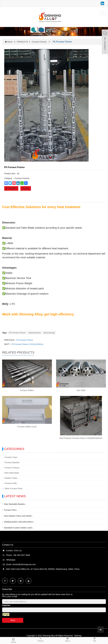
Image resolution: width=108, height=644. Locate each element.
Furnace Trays (11, 457)
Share (13, 640)
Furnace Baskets (12, 462)
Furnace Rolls (11, 483)
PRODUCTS (23, 42)
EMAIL (26, 188)
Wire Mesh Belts (12, 473)
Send (13, 620)
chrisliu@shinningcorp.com (24, 564)
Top (94, 639)
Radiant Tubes (11, 478)
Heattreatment (34, 333)
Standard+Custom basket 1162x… (19, 528)
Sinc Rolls (81, 390)
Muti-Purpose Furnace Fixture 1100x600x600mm (81, 438)
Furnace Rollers (27, 390)
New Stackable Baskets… (15, 504)
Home (10, 42)
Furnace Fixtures (39, 42)
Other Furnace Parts (14, 488)
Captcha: (6, 605)
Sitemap (78, 636)
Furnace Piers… (11, 510)
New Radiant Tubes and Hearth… (19, 516)
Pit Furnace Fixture (17, 333)
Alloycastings (49, 333)
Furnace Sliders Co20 (27, 427)
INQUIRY (11, 188)
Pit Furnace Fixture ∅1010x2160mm (27, 344)
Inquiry (40, 639)
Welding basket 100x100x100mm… (20, 522)
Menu (67, 640)
